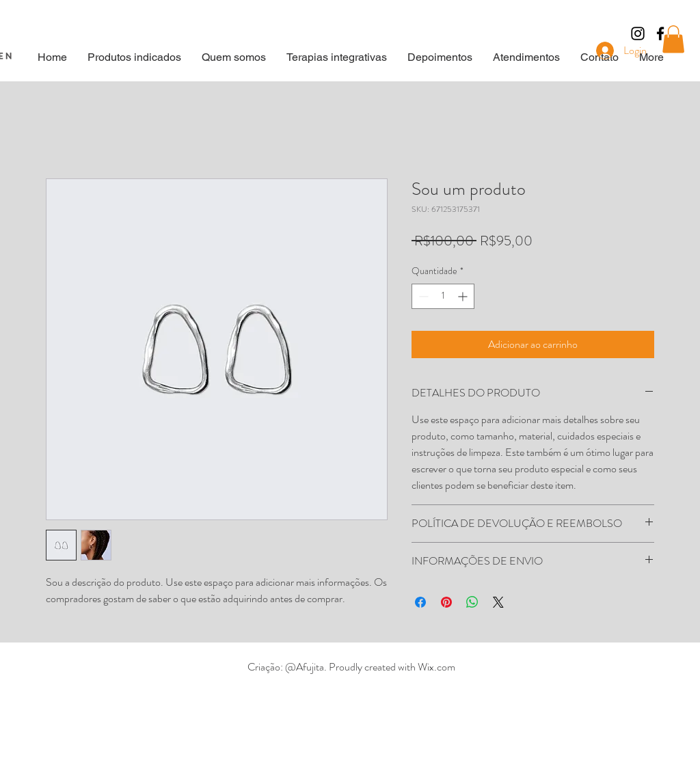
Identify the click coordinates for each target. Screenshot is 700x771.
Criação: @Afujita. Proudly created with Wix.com (351, 667)
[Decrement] (422, 296)
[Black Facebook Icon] (660, 33)
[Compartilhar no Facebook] (420, 602)
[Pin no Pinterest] (446, 602)
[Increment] (464, 296)
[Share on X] (498, 602)
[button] (673, 39)
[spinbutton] (443, 296)
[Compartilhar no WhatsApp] (472, 602)
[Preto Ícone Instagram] (638, 33)
